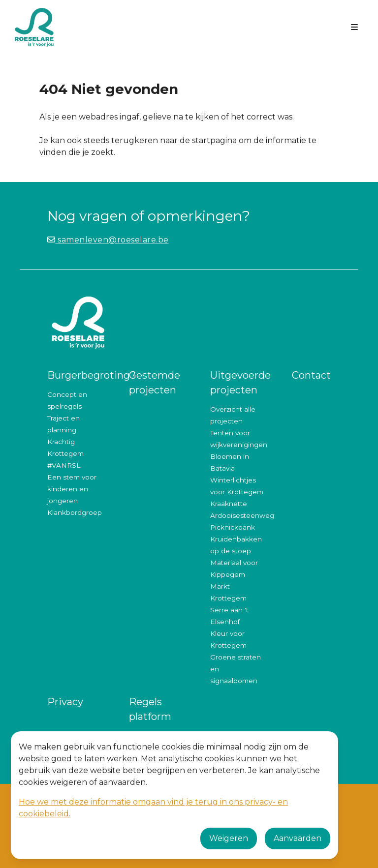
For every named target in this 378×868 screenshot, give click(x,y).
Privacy (65, 702)
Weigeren (229, 838)
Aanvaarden (298, 838)
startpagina (214, 140)
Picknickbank (233, 527)
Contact (311, 375)
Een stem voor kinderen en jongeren (72, 489)
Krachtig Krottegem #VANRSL (65, 453)
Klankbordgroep (75, 512)
